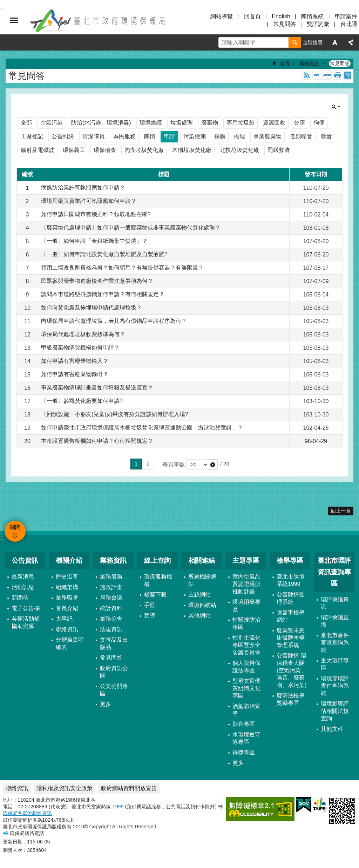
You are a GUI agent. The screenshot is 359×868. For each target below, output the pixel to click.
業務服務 (111, 577)
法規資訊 (111, 629)
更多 (106, 704)
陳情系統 (312, 16)
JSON (327, 75)
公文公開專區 (114, 690)
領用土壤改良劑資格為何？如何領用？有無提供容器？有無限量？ (122, 268)
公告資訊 (25, 560)
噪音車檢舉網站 (291, 616)
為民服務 (124, 136)
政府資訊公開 (114, 672)
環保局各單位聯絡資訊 (27, 813)
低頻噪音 (301, 136)
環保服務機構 (158, 580)
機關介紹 (69, 560)
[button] (213, 465)
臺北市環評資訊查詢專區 (334, 572)
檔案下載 (155, 595)
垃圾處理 (182, 123)
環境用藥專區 (246, 606)
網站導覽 (222, 16)
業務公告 (111, 619)
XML (317, 75)
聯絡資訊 (67, 629)
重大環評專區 (335, 664)
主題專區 (246, 560)
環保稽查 (105, 150)
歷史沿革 (67, 577)
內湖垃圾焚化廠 (144, 150)
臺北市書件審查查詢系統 (335, 643)
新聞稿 (20, 598)
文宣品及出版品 (114, 643)
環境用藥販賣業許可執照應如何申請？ (89, 201)
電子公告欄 (26, 608)
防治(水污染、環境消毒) (101, 123)
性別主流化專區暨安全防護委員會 (246, 645)
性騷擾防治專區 (246, 623)
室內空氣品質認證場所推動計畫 (246, 584)
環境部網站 (202, 605)
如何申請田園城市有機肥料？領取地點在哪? (96, 214)
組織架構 (67, 587)
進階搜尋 (313, 42)
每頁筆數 (174, 464)
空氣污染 (52, 123)
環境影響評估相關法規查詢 (335, 711)
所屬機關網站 (202, 580)
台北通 (349, 24)
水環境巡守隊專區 (246, 738)
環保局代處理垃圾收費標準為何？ (83, 334)
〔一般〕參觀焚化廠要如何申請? (82, 401)
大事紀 (64, 619)
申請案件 (346, 16)
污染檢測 (195, 136)
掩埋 (239, 136)
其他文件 (332, 729)
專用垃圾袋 (241, 123)
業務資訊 (309, 64)
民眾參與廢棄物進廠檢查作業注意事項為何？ (97, 281)
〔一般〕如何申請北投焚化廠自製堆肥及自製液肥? (104, 254)
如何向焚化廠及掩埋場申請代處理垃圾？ (92, 308)
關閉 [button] (14, 20)
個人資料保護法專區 (246, 667)
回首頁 (252, 16)
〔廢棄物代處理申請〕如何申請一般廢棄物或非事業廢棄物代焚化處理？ (131, 228)
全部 (26, 123)
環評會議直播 (335, 621)
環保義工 (74, 150)
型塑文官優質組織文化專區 (246, 688)
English (281, 16)
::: (2, 538)
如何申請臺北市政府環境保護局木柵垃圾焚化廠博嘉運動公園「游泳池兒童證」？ (142, 428)
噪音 (326, 136)
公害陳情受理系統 (291, 598)
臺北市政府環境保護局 (98, 20)
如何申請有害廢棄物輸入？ (75, 361)
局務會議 (111, 598)
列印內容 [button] (338, 75)
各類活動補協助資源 (26, 622)
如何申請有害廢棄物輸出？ (75, 374)
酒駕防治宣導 (246, 710)
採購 (220, 136)
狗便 (319, 123)
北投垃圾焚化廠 (239, 150)
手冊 (150, 605)
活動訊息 (23, 587)
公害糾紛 (63, 136)
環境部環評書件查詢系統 (335, 686)
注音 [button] (348, 75)
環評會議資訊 (335, 603)
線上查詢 (157, 560)
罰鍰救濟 (279, 150)
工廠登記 (32, 136)
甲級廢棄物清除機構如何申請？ (80, 348)
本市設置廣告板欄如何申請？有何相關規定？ (97, 441)
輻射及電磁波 (38, 150)
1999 (118, 807)
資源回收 (274, 123)
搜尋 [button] (295, 42)
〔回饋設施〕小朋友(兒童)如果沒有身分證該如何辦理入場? (115, 414)
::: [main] (8, 56)
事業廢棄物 (267, 136)
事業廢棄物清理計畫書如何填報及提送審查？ (97, 388)
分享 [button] (351, 42)
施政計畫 (111, 587)
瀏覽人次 (13, 850)
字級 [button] (335, 42)
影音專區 (244, 724)
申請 (169, 136)
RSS (307, 75)
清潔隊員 (94, 136)
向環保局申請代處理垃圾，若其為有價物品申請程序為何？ (114, 321)
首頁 (285, 64)
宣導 (150, 616)
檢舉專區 (290, 560)
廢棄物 (210, 123)
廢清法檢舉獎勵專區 (291, 699)
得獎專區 (244, 752)
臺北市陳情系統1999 (291, 580)
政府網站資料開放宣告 (129, 788)
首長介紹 (67, 608)
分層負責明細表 (70, 643)
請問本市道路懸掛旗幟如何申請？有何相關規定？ (103, 294)
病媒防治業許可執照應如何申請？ (83, 188)
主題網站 (199, 595)
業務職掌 (67, 598)
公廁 (299, 123)
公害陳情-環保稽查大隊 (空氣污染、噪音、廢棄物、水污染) (292, 670)
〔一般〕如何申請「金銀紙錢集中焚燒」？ (94, 241)
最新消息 (23, 577)
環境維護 (151, 123)
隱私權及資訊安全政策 (65, 788)
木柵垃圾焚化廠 (192, 150)
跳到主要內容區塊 (4, 4)
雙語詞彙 (318, 24)
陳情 (150, 136)
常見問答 (285, 24)
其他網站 (199, 616)
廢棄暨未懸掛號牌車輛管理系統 (291, 638)
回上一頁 (341, 511)
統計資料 (111, 608)
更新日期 (13, 842)
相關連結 (202, 560)
